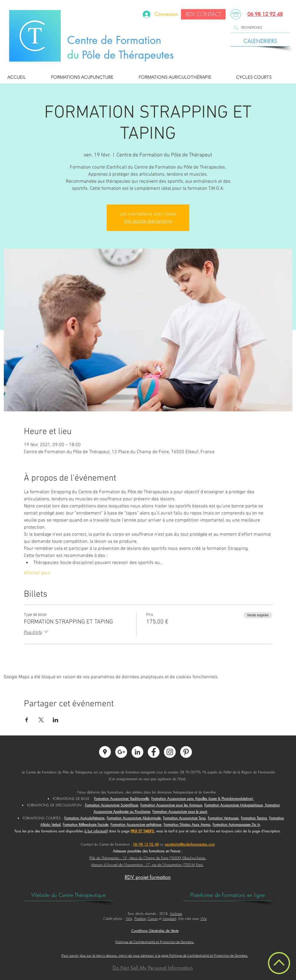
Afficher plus (37, 573)
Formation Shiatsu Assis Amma (187, 825)
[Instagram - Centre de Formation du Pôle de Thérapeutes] (170, 752)
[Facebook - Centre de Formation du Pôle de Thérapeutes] (154, 752)
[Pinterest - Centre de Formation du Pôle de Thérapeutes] (186, 752)
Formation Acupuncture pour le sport (180, 812)
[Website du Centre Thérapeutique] (68, 895)
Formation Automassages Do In (236, 825)
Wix (129, 919)
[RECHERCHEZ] (259, 28)
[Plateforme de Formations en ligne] (227, 895)
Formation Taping (254, 818)
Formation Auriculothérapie (84, 818)
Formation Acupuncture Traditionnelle (121, 799)
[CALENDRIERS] (260, 41)
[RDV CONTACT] (203, 14)
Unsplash (170, 919)
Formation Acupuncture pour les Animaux (171, 805)
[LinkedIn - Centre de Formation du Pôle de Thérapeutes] (137, 752)
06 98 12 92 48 (265, 14)
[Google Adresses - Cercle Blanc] (105, 752)
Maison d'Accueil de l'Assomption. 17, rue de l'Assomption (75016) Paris (147, 865)
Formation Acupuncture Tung (184, 818)
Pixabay (140, 919)
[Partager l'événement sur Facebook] (27, 720)
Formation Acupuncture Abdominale (134, 818)
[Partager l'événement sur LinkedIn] (56, 720)
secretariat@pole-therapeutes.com (190, 844)
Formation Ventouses (223, 818)
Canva (153, 919)
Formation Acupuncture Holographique (233, 805)
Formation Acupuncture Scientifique (111, 805)
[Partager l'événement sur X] (41, 720)
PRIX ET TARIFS (142, 831)
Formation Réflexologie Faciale (85, 825)
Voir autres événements (148, 221)
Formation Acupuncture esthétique (136, 825)
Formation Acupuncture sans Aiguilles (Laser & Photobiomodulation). (203, 799)
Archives (176, 914)
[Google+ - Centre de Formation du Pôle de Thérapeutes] (121, 752)
